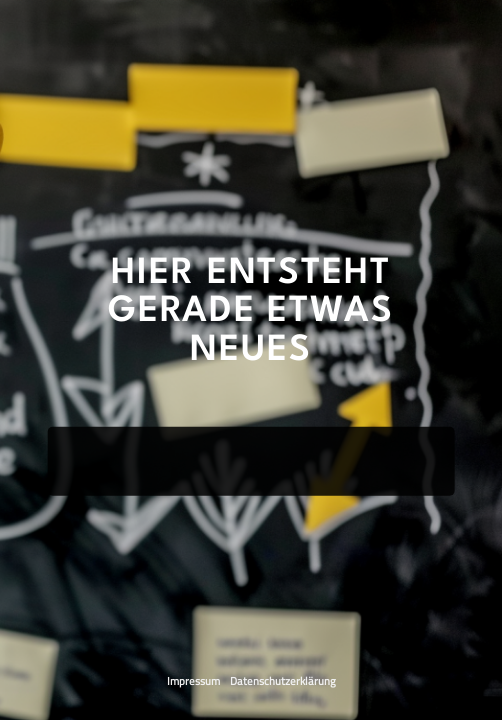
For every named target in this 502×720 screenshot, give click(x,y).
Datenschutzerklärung (283, 681)
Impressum (194, 681)
